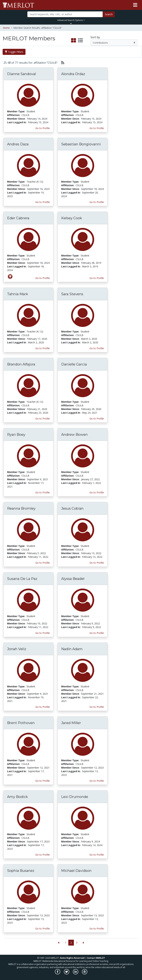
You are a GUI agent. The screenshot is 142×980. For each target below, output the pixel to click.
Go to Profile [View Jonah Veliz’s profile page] (43, 707)
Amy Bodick (18, 797)
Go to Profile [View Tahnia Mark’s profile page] (43, 348)
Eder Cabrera (18, 218)
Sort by (95, 37)
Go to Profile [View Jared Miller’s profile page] (97, 781)
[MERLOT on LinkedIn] (76, 974)
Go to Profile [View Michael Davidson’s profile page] (97, 929)
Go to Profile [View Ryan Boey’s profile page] (43, 492)
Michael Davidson (76, 871)
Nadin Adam (72, 649)
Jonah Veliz (17, 649)
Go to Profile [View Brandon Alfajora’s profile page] (43, 419)
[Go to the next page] (83, 943)
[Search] (65, 14)
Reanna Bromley (21, 508)
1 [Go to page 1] (66, 943)
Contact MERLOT (96, 958)
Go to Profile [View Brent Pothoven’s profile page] (43, 781)
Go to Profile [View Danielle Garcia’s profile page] (97, 419)
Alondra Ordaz (73, 74)
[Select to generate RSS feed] (61, 63)
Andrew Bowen (74, 435)
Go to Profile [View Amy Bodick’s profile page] (43, 855)
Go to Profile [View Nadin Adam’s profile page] (97, 707)
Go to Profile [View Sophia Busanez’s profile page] (43, 929)
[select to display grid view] (74, 40)
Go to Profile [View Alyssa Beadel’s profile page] (97, 633)
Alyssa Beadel (73, 579)
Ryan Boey (16, 435)
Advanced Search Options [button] (70, 20)
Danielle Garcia (74, 364)
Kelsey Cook (72, 218)
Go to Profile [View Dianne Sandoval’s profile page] (43, 128)
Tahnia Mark (18, 294)
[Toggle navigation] (135, 5)
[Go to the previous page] (59, 943)
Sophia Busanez (21, 871)
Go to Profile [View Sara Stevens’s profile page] (97, 348)
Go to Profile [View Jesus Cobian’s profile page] (97, 563)
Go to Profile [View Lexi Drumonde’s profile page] (97, 855)
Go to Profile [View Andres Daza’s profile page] (43, 202)
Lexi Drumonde (75, 797)
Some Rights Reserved (72, 958)
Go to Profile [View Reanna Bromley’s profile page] (43, 563)
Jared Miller (71, 723)
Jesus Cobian (72, 508)
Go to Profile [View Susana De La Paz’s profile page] (43, 633)
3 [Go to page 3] (77, 943)
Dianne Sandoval (21, 74)
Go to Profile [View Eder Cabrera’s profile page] (43, 278)
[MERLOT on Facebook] (58, 974)
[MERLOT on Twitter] (67, 974)
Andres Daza (18, 144)
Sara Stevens (72, 294)
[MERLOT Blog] (85, 974)
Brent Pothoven (21, 723)
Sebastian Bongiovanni (81, 144)
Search (109, 14)
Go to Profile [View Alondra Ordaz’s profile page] (97, 128)
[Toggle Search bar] (71, 23)
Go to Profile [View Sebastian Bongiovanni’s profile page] (97, 202)
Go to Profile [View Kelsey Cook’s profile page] (97, 278)
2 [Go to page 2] (71, 943)
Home (6, 28)
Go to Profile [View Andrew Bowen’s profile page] (97, 492)
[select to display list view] (80, 40)
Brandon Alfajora (21, 364)
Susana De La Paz (22, 579)
